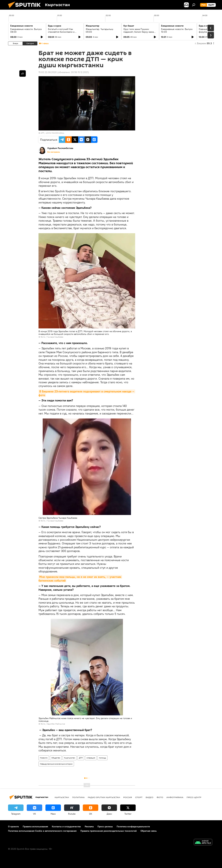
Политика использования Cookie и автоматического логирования (42, 831)
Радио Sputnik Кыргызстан (104, 797)
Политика (78, 797)
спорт (139, 797)
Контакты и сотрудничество (66, 827)
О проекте (13, 827)
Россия (128, 797)
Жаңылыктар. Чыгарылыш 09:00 (99, 30)
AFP (42, 133)
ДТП (81, 758)
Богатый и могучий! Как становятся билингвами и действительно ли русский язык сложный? (65, 33)
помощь (102, 758)
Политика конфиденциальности (133, 827)
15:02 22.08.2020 (48, 72)
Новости (44, 758)
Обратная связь (149, 831)
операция (91, 758)
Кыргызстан (70, 758)
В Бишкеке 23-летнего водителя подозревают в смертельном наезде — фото (87, 393)
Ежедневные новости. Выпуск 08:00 (26, 30)
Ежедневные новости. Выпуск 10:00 (177, 30)
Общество (56, 758)
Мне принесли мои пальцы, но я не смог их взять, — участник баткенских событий (80, 579)
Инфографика (175, 797)
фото (160, 797)
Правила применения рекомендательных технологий (109, 831)
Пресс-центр (194, 797)
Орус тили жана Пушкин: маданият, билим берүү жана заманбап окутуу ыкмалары (139, 32)
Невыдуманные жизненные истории (56, 764)
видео (150, 797)
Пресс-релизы (105, 827)
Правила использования (35, 827)
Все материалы (54, 152)
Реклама (89, 827)
